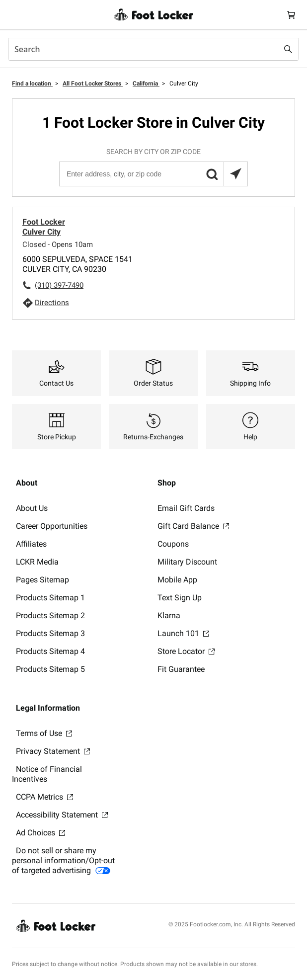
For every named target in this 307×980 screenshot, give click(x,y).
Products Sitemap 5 (50, 669)
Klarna (169, 615)
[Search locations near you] (235, 174)
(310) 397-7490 (59, 285)
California (146, 83)
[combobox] (153, 49)
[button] (212, 174)
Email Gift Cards (186, 508)
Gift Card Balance (193, 526)
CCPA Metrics (44, 797)
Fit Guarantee (181, 669)
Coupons (173, 544)
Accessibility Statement (62, 815)
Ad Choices (40, 833)
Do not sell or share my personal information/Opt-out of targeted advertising (63, 860)
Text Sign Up (180, 598)
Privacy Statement (53, 751)
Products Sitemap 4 (50, 651)
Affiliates (31, 544)
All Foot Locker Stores (93, 83)
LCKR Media (37, 562)
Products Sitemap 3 (50, 633)
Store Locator (186, 651)
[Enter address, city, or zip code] (153, 174)
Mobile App (177, 580)
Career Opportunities (52, 526)
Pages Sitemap (42, 580)
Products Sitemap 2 (50, 615)
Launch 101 (183, 633)
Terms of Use (44, 733)
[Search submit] (288, 49)
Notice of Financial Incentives (47, 774)
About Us (32, 508)
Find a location (32, 83)
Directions (52, 303)
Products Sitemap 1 (50, 598)
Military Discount (187, 562)
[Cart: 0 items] (291, 15)
